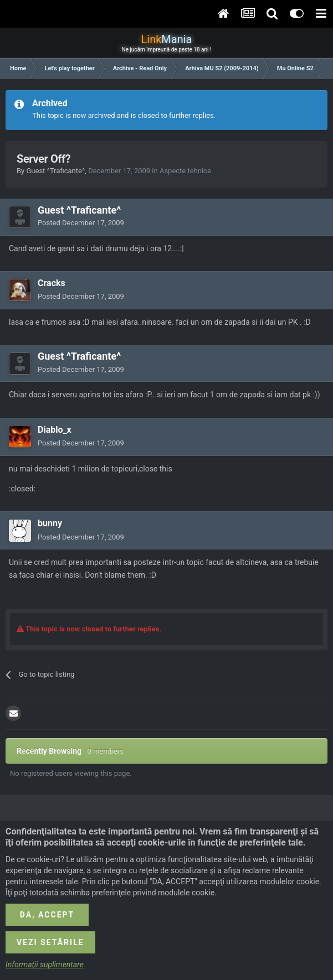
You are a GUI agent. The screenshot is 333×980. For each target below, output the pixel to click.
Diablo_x (55, 430)
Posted (81, 223)
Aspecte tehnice (185, 171)
